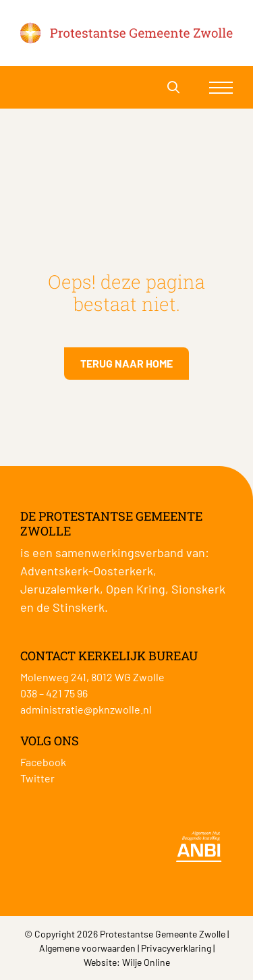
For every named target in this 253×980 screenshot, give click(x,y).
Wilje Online (146, 962)
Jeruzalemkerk (60, 589)
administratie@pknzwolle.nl (86, 709)
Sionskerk (198, 589)
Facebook (43, 762)
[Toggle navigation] (221, 87)
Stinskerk (79, 607)
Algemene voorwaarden (87, 948)
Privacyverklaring (176, 948)
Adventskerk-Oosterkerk (87, 571)
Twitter (37, 778)
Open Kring (136, 589)
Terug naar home (126, 363)
